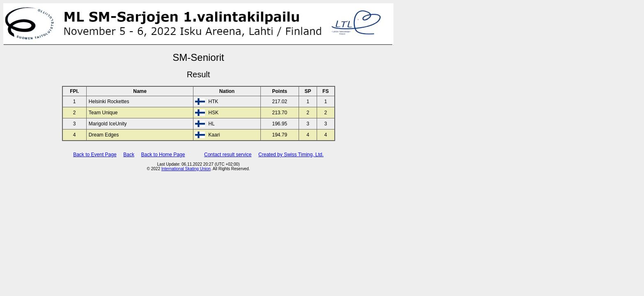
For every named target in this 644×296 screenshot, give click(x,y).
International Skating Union (186, 169)
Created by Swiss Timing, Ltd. (291, 155)
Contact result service (228, 155)
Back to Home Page (163, 155)
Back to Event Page (95, 155)
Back (129, 155)
